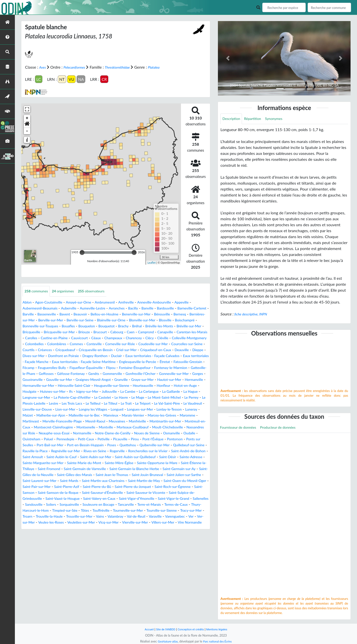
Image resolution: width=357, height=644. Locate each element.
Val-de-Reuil (149, 546)
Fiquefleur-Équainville (42, 380)
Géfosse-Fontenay (59, 386)
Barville (66, 314)
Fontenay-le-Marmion (137, 380)
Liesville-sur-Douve (148, 421)
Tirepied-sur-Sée (49, 540)
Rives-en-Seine (184, 469)
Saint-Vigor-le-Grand (115, 528)
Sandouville (168, 528)
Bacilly (149, 308)
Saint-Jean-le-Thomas (134, 499)
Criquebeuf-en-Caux (172, 356)
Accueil (144, 629)
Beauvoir (124, 314)
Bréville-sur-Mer (102, 332)
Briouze (189, 332)
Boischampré (85, 326)
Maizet (152, 427)
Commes (55, 350)
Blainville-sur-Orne (180, 320)
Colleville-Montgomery (154, 344)
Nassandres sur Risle (40, 451)
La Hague (76, 409)
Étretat (74, 374)
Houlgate (79, 404)
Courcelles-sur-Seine (180, 350)
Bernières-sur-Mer (78, 320)
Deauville (31, 362)
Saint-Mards (108, 505)
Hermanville (33, 398)
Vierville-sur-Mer (165, 552)
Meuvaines (91, 439)
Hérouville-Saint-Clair (105, 398)
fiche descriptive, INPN (253, 315)
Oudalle (52, 457)
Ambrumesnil (115, 302)
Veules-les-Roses (71, 552)
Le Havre (199, 409)
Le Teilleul (188, 415)
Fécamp (127, 374)
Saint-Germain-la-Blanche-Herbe (132, 493)
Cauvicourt (32, 344)
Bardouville (185, 308)
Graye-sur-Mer (160, 392)
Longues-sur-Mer (78, 427)
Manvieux (70, 433)
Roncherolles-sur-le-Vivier (66, 475)
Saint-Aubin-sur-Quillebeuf (85, 481)
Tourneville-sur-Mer (119, 540)
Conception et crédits (191, 629)
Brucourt (30, 338)
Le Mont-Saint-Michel (62, 415)
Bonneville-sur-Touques (121, 326)
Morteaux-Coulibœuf (134, 445)
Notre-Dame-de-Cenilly (145, 451)
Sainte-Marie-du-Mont (53, 487)
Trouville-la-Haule (53, 546)
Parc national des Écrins (219, 641)
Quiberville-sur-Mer (42, 469)
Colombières (33, 350)
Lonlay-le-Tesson (111, 427)
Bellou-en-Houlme (151, 314)
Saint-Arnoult (146, 475)
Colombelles (188, 344)
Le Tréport (61, 421)
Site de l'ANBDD (163, 629)
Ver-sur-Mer (42, 552)
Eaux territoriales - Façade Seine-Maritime (155, 368)
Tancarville (97, 534)
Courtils (29, 356)
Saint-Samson (114, 517)
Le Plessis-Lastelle (120, 415)
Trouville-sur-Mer (86, 546)
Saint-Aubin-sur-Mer (40, 481)
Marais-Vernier (95, 433)
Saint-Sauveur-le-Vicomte (70, 522)
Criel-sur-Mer (139, 356)
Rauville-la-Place (117, 469)
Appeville (201, 302)
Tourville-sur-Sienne (157, 540)
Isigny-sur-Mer (144, 404)
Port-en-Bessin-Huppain (150, 463)
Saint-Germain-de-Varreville (76, 493)
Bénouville (32, 320)
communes (38, 291)
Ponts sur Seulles (77, 463)
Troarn (28, 546)
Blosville (63, 326)
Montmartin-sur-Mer (146, 439)
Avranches (131, 308)
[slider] (82, 252)
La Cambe (189, 404)
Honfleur (30, 404)
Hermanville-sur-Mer (65, 398)
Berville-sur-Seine (145, 320)
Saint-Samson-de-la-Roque (153, 517)
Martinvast (178, 433)
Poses (180, 463)
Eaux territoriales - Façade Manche (85, 368)
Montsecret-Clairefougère (45, 445)
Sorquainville (34, 534)
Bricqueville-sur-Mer (161, 332)
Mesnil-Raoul (67, 439)
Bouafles (152, 326)
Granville (136, 392)
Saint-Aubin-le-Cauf (179, 475)
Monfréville (114, 439)
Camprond (81, 338)
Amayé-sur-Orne (85, 302)
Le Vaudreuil (117, 421)
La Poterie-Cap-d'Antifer (144, 409)
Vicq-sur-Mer (135, 552)
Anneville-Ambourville (170, 302)
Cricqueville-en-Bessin (105, 356)
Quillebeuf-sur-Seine (81, 469)
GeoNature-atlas (166, 641)
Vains (109, 546)
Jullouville (168, 404)
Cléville (125, 344)
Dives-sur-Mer (71, 362)
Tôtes (71, 540)
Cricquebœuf (71, 356)
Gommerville (105, 386)
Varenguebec (193, 546)
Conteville (75, 350)
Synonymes (280, 119)
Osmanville (32, 457)
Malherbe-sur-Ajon (178, 427)
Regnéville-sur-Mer (151, 469)
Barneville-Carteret (39, 314)
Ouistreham (72, 457)
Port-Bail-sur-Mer (110, 463)
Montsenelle (82, 445)
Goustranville (37, 392)
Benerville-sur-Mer (187, 314)
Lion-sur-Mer (180, 421)
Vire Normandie (47, 558)
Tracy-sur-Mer (190, 540)
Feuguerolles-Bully (153, 374)
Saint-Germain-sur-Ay (183, 493)
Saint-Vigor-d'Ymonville (73, 528)
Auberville (77, 308)
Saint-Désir (122, 481)
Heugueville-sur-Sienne (148, 398)
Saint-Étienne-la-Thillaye (183, 487)
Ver (26, 552)
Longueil (52, 427)
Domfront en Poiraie (105, 362)
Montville (104, 445)
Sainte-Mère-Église (92, 487)
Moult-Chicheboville (174, 445)
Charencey (93, 344)
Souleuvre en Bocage (67, 534)
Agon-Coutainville (52, 302)
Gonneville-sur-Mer (175, 386)
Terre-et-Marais (123, 534)
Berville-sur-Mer (112, 320)
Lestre (144, 415)
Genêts (85, 386)
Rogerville (31, 475)
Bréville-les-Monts (68, 332)
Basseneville (86, 314)
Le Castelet (178, 409)
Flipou (69, 380)
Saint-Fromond (35, 493)
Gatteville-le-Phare (175, 380)
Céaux (51, 344)
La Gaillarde (54, 409)
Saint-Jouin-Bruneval (174, 499)
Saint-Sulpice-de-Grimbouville (121, 522)
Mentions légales (221, 629)
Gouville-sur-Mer (66, 392)
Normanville (111, 451)
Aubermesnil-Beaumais (45, 308)
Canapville (103, 338)
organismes (68, 291)
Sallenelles (146, 528)
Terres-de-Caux (154, 534)
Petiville (153, 457)
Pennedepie (110, 457)
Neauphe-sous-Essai (79, 451)
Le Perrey (93, 415)
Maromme (156, 433)
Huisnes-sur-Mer (105, 404)
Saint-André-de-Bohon (111, 475)
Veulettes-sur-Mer (105, 552)
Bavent (106, 314)
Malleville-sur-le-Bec (40, 433)
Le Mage (32, 415)
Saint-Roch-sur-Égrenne (78, 517)
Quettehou (198, 463)
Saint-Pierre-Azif (136, 511)
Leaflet (152, 262)
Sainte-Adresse (148, 481)
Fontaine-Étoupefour (96, 380)
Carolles (161, 338)
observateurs (100, 291)
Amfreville (138, 302)
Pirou (188, 457)
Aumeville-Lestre (104, 308)
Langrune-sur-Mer (103, 409)
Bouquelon (172, 326)
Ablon (28, 302)
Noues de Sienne (184, 451)
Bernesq (52, 320)
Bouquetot (195, 326)
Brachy (29, 332)
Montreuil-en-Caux (184, 439)
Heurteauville (183, 398)
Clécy (110, 344)
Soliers (187, 528)
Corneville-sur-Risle (104, 350)
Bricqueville (130, 332)
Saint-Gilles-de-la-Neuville (45, 499)
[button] (27, 124)
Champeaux (70, 344)
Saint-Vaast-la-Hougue (171, 522)
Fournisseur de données (241, 429)
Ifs (126, 404)
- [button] (27, 131)
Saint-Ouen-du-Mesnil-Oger (58, 511)
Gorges (201, 386)
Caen (64, 338)
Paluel (91, 457)
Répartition (256, 119)
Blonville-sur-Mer (38, 326)
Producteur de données (285, 429)
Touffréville (89, 540)
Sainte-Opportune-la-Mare (135, 487)
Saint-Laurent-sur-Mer (75, 505)
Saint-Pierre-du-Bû (170, 511)
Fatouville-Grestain (100, 374)
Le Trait (43, 421)
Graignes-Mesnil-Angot (105, 392)
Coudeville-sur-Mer (142, 350)
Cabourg (49, 338)
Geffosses (31, 386)
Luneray (135, 427)
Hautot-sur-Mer (190, 392)
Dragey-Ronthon (140, 362)
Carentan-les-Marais (133, 338)
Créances (48, 356)
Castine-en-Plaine (187, 338)
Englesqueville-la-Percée (44, 374)
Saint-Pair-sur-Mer (102, 511)
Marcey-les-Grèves (128, 433)
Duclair (164, 362)
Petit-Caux (134, 457)
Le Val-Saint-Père (88, 421)
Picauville (172, 457)
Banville (165, 308)
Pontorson (50, 463)
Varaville (170, 546)
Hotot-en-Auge (55, 404)
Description (232, 119)
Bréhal (44, 332)
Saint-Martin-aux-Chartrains (147, 505)
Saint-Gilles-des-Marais (92, 499)
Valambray (126, 546)
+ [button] (27, 118)
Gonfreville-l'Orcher (137, 386)
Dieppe (49, 362)
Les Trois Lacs (165, 415)
